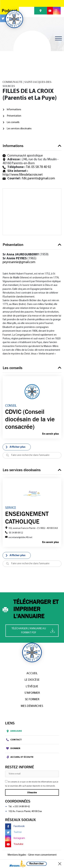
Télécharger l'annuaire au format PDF (33, 631)
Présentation (14, 116)
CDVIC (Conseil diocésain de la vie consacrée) (30, 419)
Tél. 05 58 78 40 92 (38, 167)
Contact (14, 740)
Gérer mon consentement (42, 855)
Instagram (15, 838)
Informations (14, 110)
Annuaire (14, 731)
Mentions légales (17, 855)
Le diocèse (32, 680)
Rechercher (37, 864)
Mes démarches (32, 706)
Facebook (15, 826)
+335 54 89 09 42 (21, 807)
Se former (32, 699)
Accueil (32, 673)
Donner (13, 748)
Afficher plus (15, 447)
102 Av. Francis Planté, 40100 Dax (25, 811)
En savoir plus (51, 434)
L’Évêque (32, 687)
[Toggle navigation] (58, 38)
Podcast (9, 11)
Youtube (14, 844)
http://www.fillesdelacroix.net (23, 175)
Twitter (13, 832)
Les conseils (13, 122)
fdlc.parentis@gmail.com (38, 179)
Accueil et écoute (20, 757)
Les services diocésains (19, 129)
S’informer (32, 693)
